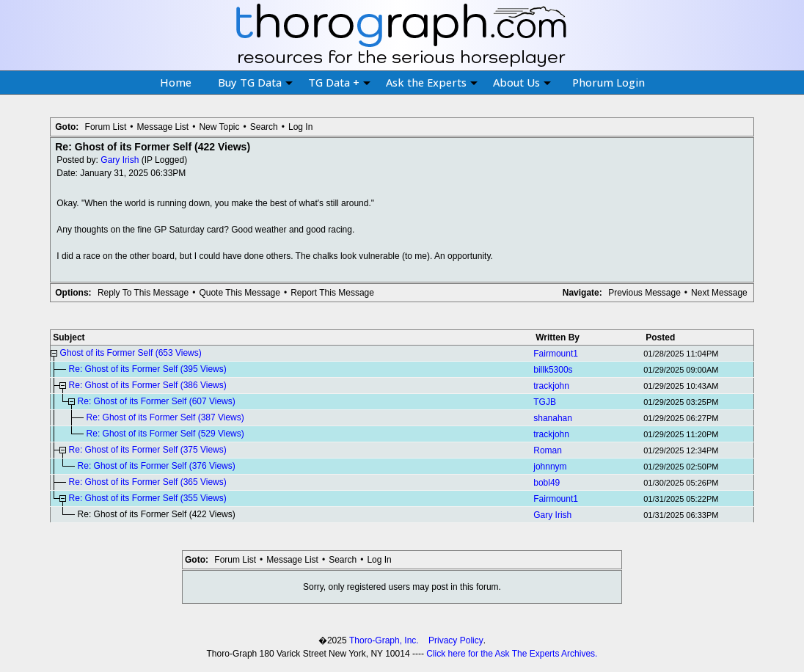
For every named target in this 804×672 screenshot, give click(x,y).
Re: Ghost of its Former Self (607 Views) (157, 401)
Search (264, 127)
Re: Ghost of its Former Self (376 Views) (157, 466)
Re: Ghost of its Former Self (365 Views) (148, 482)
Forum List (106, 127)
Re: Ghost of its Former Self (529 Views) (165, 434)
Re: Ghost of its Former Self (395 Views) (148, 369)
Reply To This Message (143, 293)
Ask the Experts (432, 82)
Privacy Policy (456, 640)
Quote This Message (240, 293)
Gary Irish (120, 160)
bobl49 (547, 483)
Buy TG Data (255, 82)
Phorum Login (609, 82)
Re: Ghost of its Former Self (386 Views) (148, 385)
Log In (300, 127)
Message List (162, 127)
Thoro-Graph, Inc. (384, 640)
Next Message (719, 293)
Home (176, 82)
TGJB (545, 402)
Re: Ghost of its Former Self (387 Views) (165, 417)
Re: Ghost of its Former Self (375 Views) (148, 450)
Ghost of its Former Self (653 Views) (131, 353)
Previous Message (644, 293)
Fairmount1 (556, 354)
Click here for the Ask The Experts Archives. (512, 654)
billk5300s (553, 370)
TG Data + (339, 82)
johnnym (550, 467)
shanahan (553, 418)
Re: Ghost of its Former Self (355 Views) (148, 498)
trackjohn (551, 386)
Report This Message (332, 293)
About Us (522, 82)
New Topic (219, 127)
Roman (548, 450)
